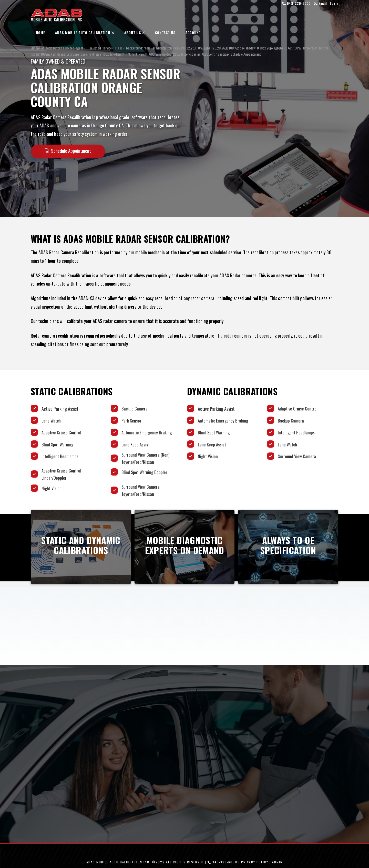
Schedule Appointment (68, 151)
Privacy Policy (255, 862)
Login (334, 3)
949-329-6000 (297, 3)
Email (320, 3)
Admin (277, 862)
